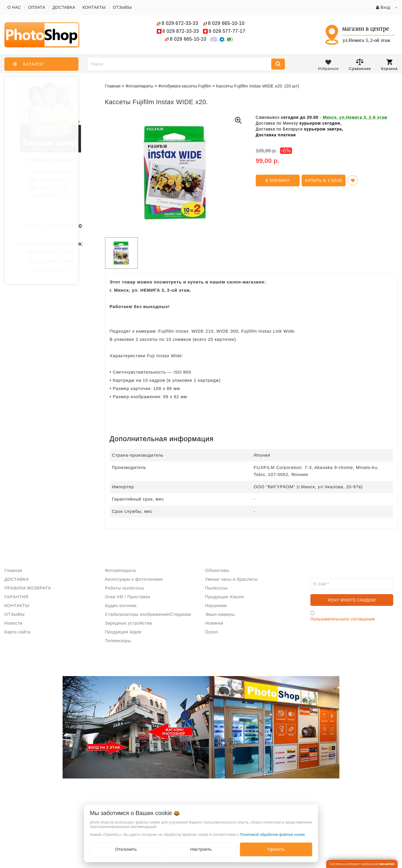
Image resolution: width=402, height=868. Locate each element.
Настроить (201, 849)
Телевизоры (118, 641)
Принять (276, 849)
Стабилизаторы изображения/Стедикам (148, 614)
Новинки (214, 623)
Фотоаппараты (121, 570)
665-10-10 (227, 23)
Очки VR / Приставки (128, 597)
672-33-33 (180, 23)
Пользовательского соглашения (343, 619)
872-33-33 (181, 31)
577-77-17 (227, 31)
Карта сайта (17, 632)
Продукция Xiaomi (225, 597)
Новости (13, 623)
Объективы (217, 570)
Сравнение (360, 65)
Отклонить (126, 849)
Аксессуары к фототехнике (134, 579)
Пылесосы (216, 588)
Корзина (389, 65)
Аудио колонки (121, 605)
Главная (113, 86)
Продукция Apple (123, 632)
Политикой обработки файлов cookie (273, 835)
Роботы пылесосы (125, 588)
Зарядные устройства (129, 623)
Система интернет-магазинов (362, 864)
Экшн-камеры (220, 614)
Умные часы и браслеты (231, 579)
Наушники (216, 605)
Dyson (212, 632)
